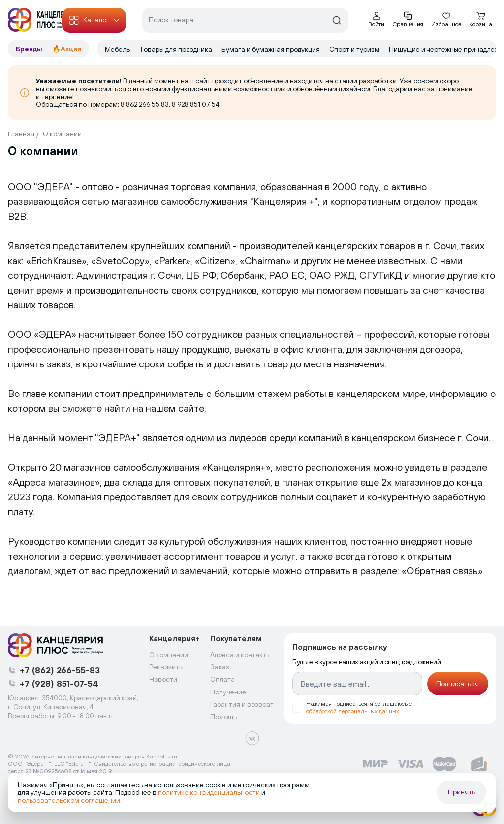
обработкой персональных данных (353, 711)
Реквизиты (166, 667)
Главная (21, 134)
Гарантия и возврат (242, 704)
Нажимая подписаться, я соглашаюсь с (359, 708)
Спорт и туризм (355, 49)
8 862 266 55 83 (145, 104)
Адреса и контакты (240, 655)
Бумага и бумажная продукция (271, 49)
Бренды (30, 49)
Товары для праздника (176, 49)
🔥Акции (67, 49)
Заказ (220, 667)
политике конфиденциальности (209, 792)
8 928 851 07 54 (196, 104)
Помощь (223, 717)
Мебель (118, 49)
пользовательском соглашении (69, 800)
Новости (163, 679)
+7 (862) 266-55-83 (60, 670)
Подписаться (457, 684)
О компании (62, 134)
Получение (228, 692)
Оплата (222, 679)
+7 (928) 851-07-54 (59, 683)
